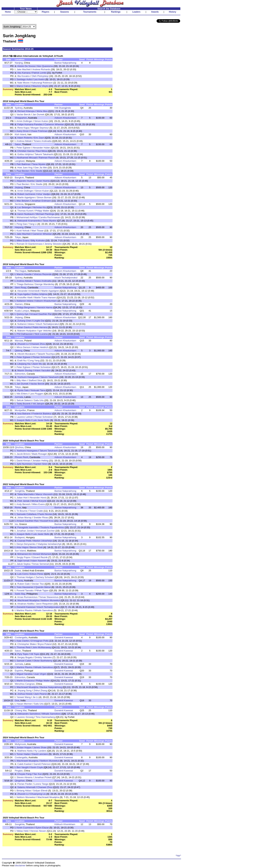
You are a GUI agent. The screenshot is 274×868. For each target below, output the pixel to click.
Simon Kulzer (41, 121)
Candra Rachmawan (50, 217)
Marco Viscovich (44, 494)
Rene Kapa (23, 128)
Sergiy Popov (24, 557)
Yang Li (33, 224)
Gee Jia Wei (41, 168)
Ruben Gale (24, 584)
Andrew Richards (41, 69)
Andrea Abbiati (24, 141)
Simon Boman (44, 197)
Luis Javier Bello (41, 420)
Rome (18, 508)
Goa (17, 700)
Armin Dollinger (24, 121)
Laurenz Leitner (25, 417)
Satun (18, 144)
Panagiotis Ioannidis (28, 527)
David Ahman (24, 461)
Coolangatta (21, 637)
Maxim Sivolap (25, 370)
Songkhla (20, 491)
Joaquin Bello (24, 420)
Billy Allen (22, 380)
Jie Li (35, 697)
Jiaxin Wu (37, 364)
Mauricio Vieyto (40, 86)
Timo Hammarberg (45, 717)
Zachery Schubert (45, 577)
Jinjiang (19, 187)
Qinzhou (19, 447)
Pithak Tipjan (42, 590)
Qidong (18, 351)
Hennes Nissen (38, 831)
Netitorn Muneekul (50, 600)
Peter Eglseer (24, 148)
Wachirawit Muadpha (28, 600)
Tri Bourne (22, 511)
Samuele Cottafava (26, 514)
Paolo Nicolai (45, 514)
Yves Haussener (25, 587)
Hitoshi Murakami (26, 354)
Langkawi (20, 161)
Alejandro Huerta (25, 181)
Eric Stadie (37, 171)
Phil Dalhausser (25, 334)
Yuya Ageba (24, 294)
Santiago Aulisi (24, 79)
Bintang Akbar (24, 791)
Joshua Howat (25, 694)
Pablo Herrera (40, 327)
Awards (155, 12)
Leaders (136, 12)
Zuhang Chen (24, 321)
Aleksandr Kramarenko (29, 221)
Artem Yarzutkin (42, 370)
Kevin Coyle (37, 767)
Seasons (65, 12)
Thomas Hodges (25, 577)
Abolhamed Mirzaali (27, 158)
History (173, 12)
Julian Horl (22, 498)
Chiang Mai (21, 710)
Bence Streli (36, 547)
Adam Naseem (39, 561)
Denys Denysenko (26, 544)
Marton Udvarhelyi (43, 541)
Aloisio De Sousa (26, 66)
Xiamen (19, 304)
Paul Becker (23, 171)
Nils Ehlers (22, 394)
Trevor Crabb (36, 511)
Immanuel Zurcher (45, 531)
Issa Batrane (24, 414)
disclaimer (20, 865)
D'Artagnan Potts (40, 641)
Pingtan (19, 771)
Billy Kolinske (38, 241)
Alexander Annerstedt (28, 291)
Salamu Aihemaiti (26, 787)
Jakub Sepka (23, 564)
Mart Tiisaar (38, 231)
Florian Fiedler (25, 784)
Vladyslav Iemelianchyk (50, 544)
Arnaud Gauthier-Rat (41, 314)
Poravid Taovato (25, 590)
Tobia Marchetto (26, 494)
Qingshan (20, 781)
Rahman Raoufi (47, 158)
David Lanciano (40, 754)
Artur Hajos (22, 547)
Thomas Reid (24, 647)
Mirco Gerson (24, 347)
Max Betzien (23, 201)
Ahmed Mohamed (42, 554)
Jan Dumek (38, 114)
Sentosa (19, 204)
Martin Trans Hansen (45, 297)
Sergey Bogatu (25, 657)
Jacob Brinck (23, 454)
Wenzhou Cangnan (25, 684)
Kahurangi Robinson (42, 83)
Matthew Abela (25, 751)
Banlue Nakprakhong (65, 63)
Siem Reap (20, 287)
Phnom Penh (21, 457)
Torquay (19, 581)
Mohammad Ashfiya (27, 217)
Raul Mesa (42, 151)
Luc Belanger (24, 207)
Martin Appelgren (26, 197)
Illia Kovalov (24, 76)
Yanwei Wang (24, 697)
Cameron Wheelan (54, 124)
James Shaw (40, 747)
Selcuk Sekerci (24, 400)
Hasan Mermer (24, 704)
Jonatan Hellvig (40, 461)
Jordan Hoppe (24, 747)
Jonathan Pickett (43, 777)
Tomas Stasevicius (49, 597)
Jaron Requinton (44, 604)
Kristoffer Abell (25, 297)
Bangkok (19, 177)
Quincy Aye (22, 314)
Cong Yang (34, 360)
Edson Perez (37, 574)
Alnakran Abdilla (26, 604)
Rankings (116, 12)
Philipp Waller (42, 211)
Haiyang (19, 227)
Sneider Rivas (41, 517)
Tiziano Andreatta (43, 141)
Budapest (20, 537)
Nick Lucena (41, 334)
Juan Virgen (40, 674)
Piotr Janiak (23, 501)
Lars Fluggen (37, 394)
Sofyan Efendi (40, 791)
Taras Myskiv (39, 164)
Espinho (19, 671)
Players (46, 12)
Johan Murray (24, 517)
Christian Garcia (26, 151)
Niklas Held (22, 831)
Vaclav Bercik (24, 114)
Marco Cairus (24, 86)
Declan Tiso (38, 584)
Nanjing (19, 63)
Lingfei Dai (39, 321)
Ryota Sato (23, 390)
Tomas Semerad (40, 564)
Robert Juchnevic (26, 194)
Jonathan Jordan (25, 531)
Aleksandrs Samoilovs (29, 714)
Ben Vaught (23, 767)
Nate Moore (23, 83)
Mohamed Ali (24, 554)
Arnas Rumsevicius (27, 597)
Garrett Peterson (42, 764)
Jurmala (19, 397)
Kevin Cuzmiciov (25, 828)
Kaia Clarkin (23, 641)
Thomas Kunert (25, 211)
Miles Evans (23, 241)
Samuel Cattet (24, 661)
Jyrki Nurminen (24, 464)
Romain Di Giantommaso (30, 244)
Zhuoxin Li (23, 344)
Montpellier (20, 410)
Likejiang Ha (24, 364)
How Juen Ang (25, 168)
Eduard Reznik (40, 557)
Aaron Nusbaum (26, 214)
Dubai (18, 571)
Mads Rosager (39, 454)
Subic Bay (20, 594)
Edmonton (20, 374)
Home (8, 12)
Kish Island (20, 134)
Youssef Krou (47, 521)
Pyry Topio (23, 654)
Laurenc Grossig (25, 717)
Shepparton (21, 118)
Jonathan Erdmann (41, 201)
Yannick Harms (45, 307)
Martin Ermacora (25, 681)
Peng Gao (22, 224)
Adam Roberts (25, 138)
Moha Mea (42, 111)
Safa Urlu (39, 400)
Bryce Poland (45, 644)
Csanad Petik (24, 541)
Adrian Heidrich (40, 347)
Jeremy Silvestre (53, 244)
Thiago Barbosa (25, 284)
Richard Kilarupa (26, 111)
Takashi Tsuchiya (46, 354)
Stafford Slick (35, 380)
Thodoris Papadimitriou (52, 527)
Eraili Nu (22, 360)
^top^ (178, 856)
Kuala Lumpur (22, 311)
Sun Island (20, 551)
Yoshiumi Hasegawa (28, 377)
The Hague (20, 271)
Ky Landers (40, 751)
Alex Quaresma (45, 66)
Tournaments (90, 12)
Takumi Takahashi (44, 154)
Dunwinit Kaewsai (26, 607)
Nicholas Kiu (39, 207)
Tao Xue (37, 774)
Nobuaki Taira (38, 390)
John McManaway (42, 647)
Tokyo (18, 237)
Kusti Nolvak (23, 231)
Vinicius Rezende (43, 274)
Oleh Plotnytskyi (40, 76)
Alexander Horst (38, 498)
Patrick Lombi (39, 73)
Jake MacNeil (24, 69)
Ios (16, 524)
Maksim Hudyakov (27, 331)
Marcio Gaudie (24, 274)
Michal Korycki (39, 501)
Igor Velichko (45, 331)
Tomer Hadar (23, 754)
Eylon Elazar (42, 828)
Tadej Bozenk (24, 404)
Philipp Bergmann (26, 307)
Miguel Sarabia (24, 674)
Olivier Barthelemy (43, 661)
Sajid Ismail (23, 561)
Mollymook (20, 744)
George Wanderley (45, 284)
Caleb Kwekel (24, 764)
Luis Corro (23, 574)
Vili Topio (35, 654)
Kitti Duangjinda (63, 108)
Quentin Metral (43, 587)
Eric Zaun (39, 138)
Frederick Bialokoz (42, 414)
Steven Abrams (24, 777)
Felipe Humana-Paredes (30, 124)
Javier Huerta (43, 181)
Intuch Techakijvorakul (66, 278)
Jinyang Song (24, 691)
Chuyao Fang (24, 774)
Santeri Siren (41, 464)
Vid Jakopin (39, 404)
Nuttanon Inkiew (25, 301)
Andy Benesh (23, 504)
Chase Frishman (39, 131)
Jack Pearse (40, 694)
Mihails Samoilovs (44, 610)
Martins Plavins (24, 610)
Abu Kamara (24, 73)
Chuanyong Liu (38, 794)
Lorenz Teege (41, 784)
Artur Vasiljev (44, 194)
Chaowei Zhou (38, 344)
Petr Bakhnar (23, 164)
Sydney (18, 108)
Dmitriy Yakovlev (43, 657)
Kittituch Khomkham (65, 824)
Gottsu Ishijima (25, 154)
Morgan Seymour (40, 128)
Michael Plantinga (45, 214)
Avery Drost (22, 131)
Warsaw (19, 341)
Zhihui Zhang (40, 691)
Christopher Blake (27, 644)
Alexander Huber (41, 148)
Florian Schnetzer (42, 357)
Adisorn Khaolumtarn (65, 118)
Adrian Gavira (24, 327)
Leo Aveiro (39, 79)
